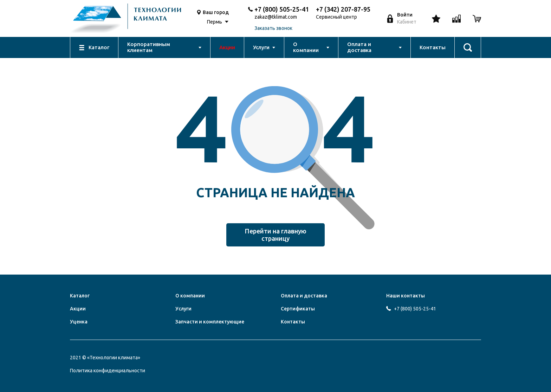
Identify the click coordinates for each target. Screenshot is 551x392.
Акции (78, 309)
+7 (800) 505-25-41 (282, 9)
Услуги (183, 309)
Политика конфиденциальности (108, 371)
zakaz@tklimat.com (276, 17)
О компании (190, 296)
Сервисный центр (336, 17)
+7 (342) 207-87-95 (343, 9)
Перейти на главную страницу (276, 235)
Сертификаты (298, 309)
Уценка (79, 322)
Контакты (293, 322)
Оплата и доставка (304, 296)
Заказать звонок (273, 28)
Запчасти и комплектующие (210, 322)
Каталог (80, 296)
